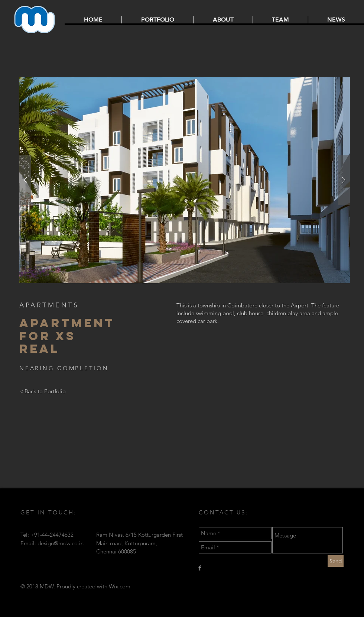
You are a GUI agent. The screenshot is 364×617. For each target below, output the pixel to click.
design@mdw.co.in (61, 543)
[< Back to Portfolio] (43, 391)
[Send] (336, 561)
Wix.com (120, 586)
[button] (185, 180)
